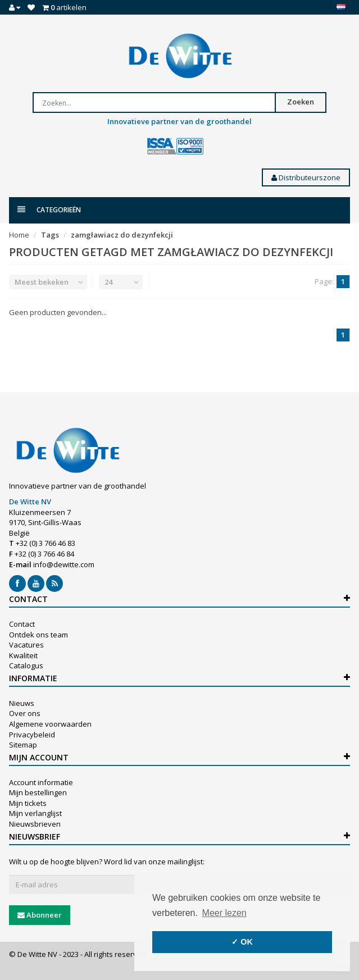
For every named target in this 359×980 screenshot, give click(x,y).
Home (19, 235)
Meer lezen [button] (224, 913)
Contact (22, 624)
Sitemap (23, 745)
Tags (50, 235)
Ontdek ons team (38, 635)
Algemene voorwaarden (50, 724)
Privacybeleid (32, 735)
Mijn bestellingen (38, 792)
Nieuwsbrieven (35, 824)
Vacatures (26, 645)
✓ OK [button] (242, 942)
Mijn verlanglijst (35, 813)
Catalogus (26, 666)
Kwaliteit (23, 655)
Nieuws (22, 703)
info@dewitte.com (64, 564)
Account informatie (41, 782)
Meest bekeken (42, 282)
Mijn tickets (28, 803)
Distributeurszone (306, 177)
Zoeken (301, 102)
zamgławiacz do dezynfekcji (122, 235)
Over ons (25, 713)
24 (108, 282)
